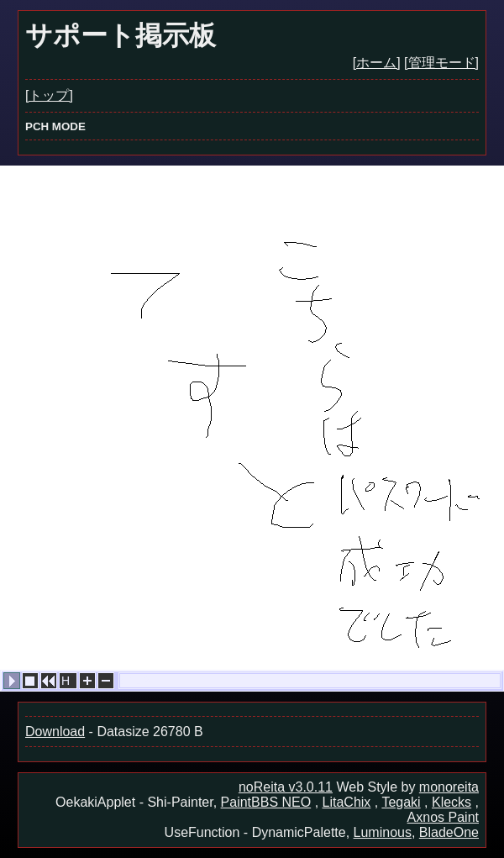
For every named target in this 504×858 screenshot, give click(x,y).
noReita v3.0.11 (286, 787)
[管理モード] (441, 63)
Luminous (383, 832)
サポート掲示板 (121, 35)
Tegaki (401, 802)
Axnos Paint (443, 817)
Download (55, 732)
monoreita (449, 787)
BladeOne (449, 832)
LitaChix (347, 802)
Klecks (451, 802)
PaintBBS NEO (266, 802)
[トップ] (49, 95)
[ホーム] (377, 63)
